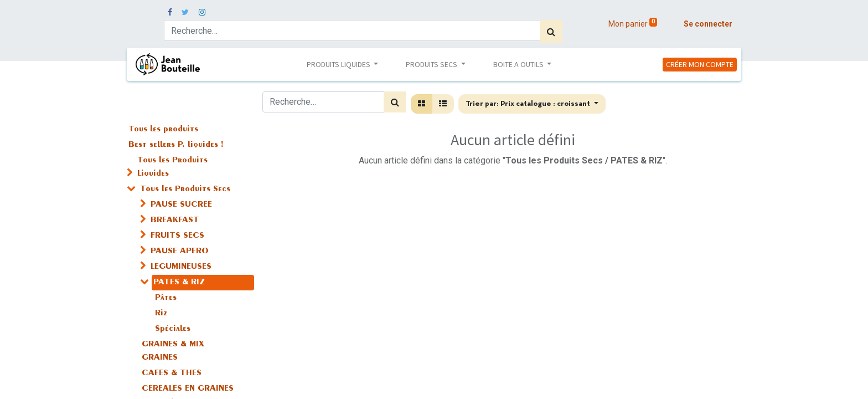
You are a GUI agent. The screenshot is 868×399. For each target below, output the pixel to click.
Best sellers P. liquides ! (176, 145)
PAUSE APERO (180, 252)
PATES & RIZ (179, 283)
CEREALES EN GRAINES (188, 389)
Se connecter (708, 24)
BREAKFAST (175, 221)
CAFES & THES (172, 374)
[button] (532, 104)
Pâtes (166, 298)
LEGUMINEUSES (181, 267)
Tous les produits (163, 130)
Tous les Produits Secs (185, 190)
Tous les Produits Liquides (172, 167)
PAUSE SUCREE (181, 205)
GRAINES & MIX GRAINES (173, 351)
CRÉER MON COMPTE (700, 64)
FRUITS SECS (177, 236)
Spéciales (173, 329)
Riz (161, 314)
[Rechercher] (551, 32)
